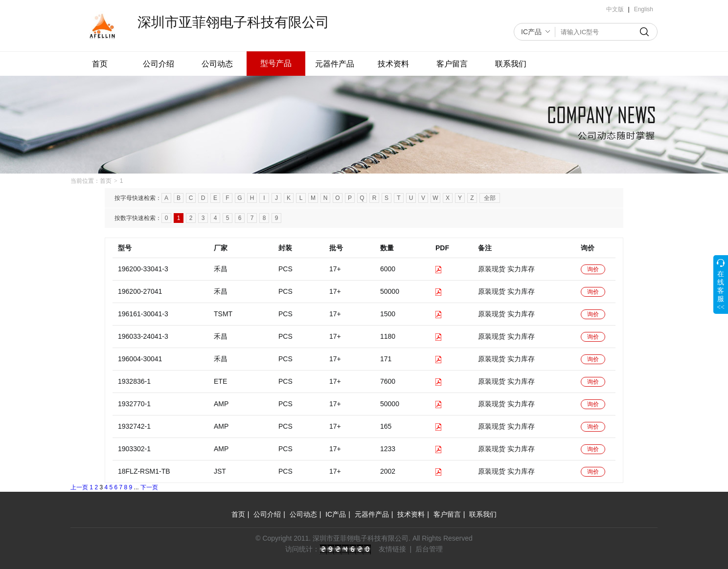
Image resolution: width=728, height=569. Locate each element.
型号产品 (276, 63)
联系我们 (511, 64)
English (644, 9)
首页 (100, 64)
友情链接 (392, 549)
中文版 (615, 9)
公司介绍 (159, 64)
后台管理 (429, 549)
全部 (490, 198)
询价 (593, 269)
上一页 (79, 487)
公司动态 (217, 64)
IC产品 (531, 32)
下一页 (149, 487)
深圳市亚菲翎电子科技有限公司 (233, 22)
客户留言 (452, 64)
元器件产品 (335, 64)
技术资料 (393, 64)
